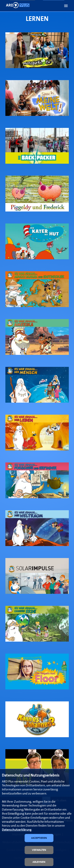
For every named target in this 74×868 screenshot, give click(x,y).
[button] (66, 6)
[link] (37, 50)
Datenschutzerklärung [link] (17, 830)
